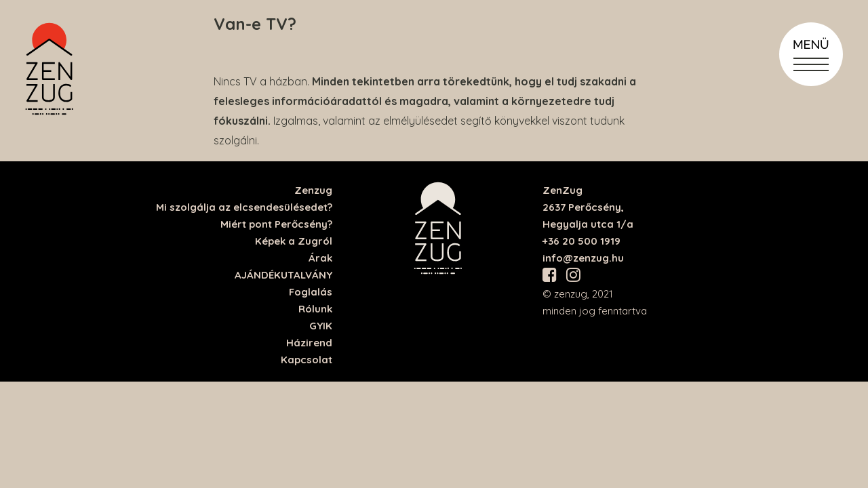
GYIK (321, 326)
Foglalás (311, 292)
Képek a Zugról (294, 241)
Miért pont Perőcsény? (276, 224)
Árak (320, 258)
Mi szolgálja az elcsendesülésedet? (244, 207)
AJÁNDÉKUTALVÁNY (283, 275)
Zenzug (313, 190)
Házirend (309, 343)
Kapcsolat (307, 360)
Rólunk (315, 309)
